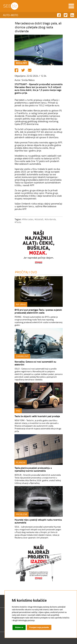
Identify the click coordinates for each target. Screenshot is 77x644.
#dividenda (50, 219)
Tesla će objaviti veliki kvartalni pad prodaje (37, 416)
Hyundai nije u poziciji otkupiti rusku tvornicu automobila (38, 521)
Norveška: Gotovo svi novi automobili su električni (35, 363)
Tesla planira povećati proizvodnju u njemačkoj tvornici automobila (33, 469)
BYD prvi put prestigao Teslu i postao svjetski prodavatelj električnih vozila (38, 311)
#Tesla (18, 222)
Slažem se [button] (19, 627)
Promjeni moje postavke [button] (39, 627)
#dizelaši (39, 219)
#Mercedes (28, 219)
